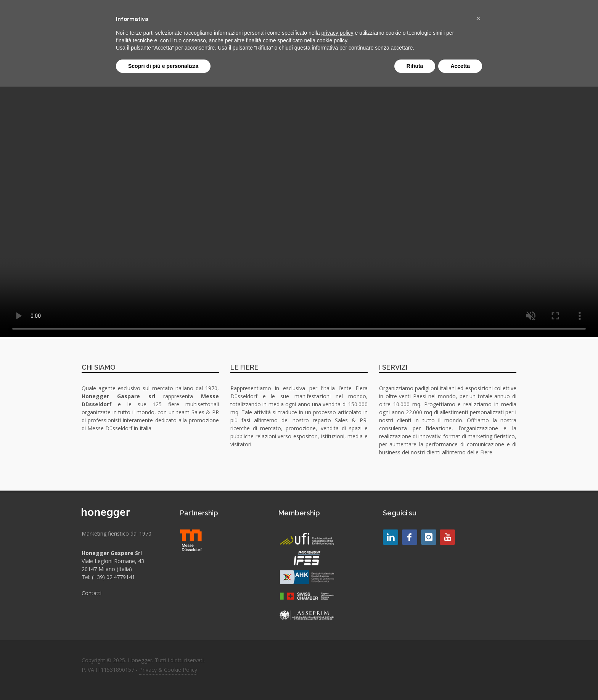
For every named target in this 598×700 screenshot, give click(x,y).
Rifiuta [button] (415, 66)
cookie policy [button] (332, 40)
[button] (478, 18)
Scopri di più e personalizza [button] (163, 66)
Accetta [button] (460, 66)
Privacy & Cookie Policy (168, 670)
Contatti (92, 593)
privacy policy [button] (338, 33)
